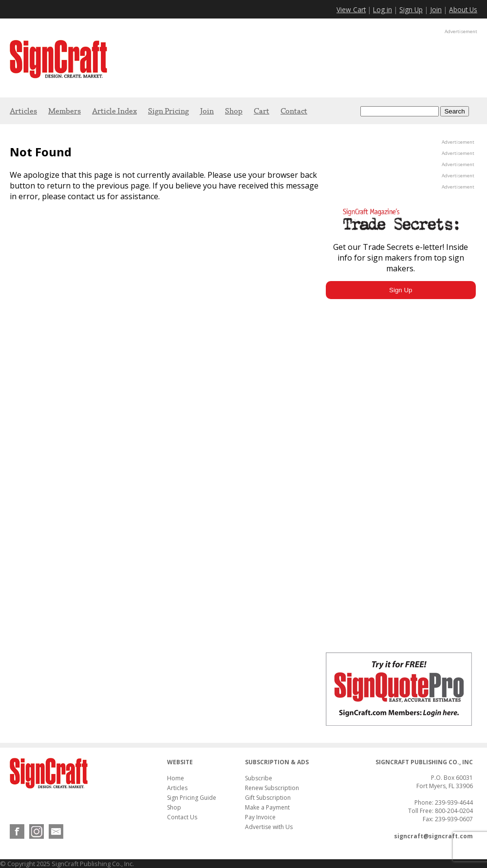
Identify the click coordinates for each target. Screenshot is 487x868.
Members (65, 111)
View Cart (351, 9)
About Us (463, 9)
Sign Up (411, 9)
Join (436, 9)
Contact (294, 111)
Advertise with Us (269, 827)
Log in (383, 9)
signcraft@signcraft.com (433, 836)
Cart (262, 111)
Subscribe (259, 778)
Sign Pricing (169, 111)
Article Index (114, 111)
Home (176, 778)
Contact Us (182, 817)
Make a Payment (267, 807)
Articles (23, 111)
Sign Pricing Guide (192, 798)
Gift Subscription (268, 798)
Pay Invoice (260, 817)
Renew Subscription (272, 788)
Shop (234, 111)
